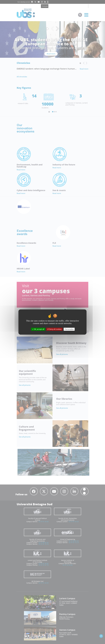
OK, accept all (38, 329)
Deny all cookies (54, 329)
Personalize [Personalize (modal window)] (69, 329)
